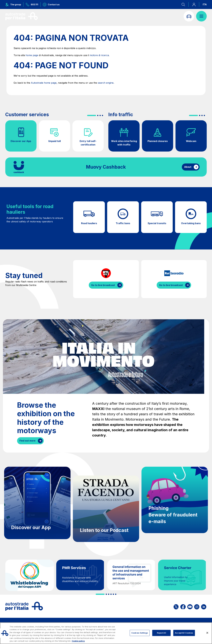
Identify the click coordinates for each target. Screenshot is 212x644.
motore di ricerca (99, 55)
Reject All (162, 633)
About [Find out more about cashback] (188, 167)
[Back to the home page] (21, 16)
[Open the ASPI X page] (176, 606)
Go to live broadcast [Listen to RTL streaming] (103, 285)
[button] (92, 115)
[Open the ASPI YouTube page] (190, 606)
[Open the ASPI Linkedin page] (204, 606)
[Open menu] (201, 16)
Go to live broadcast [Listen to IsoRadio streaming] (171, 285)
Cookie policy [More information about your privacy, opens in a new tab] (78, 641)
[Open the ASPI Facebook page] (183, 606)
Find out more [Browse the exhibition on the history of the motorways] (27, 441)
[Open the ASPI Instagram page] (197, 606)
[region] (106, 633)
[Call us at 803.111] (32, 4)
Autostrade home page (44, 83)
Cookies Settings (140, 633)
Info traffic (121, 115)
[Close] (207, 633)
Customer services (27, 115)
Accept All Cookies (184, 633)
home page (32, 55)
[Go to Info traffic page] (189, 16)
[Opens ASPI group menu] (14, 4)
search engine (106, 83)
